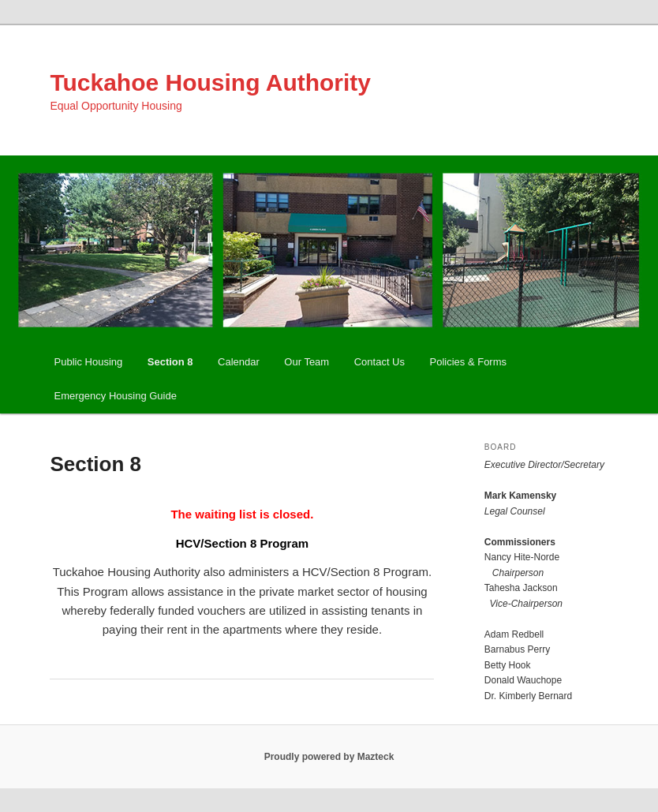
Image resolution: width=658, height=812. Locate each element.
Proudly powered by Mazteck (329, 757)
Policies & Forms (469, 362)
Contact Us (379, 362)
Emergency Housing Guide (116, 396)
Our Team (307, 362)
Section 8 (170, 362)
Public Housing (89, 362)
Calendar (239, 362)
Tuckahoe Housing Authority (210, 82)
